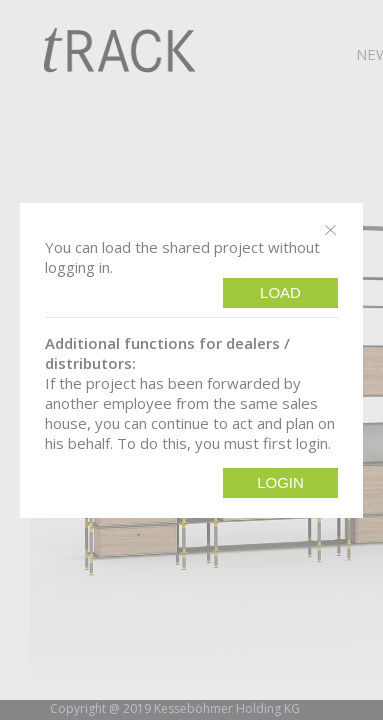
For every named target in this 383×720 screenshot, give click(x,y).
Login (280, 482)
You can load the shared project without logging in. (182, 257)
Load (280, 292)
